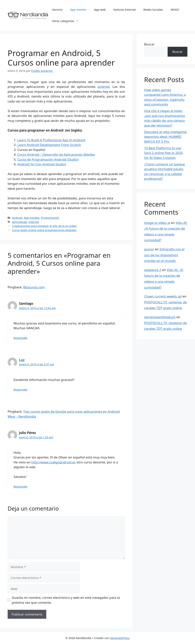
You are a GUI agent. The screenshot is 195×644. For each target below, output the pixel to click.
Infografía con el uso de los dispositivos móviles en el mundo (164, 255)
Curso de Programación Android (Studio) (48, 159)
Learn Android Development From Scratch (49, 145)
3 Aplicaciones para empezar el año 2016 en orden (44, 226)
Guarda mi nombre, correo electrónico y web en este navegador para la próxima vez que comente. (66, 600)
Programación (50, 218)
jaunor (149, 249)
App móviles (78, 10)
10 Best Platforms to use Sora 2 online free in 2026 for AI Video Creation (163, 153)
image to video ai (157, 223)
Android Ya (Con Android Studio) (42, 164)
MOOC (175, 10)
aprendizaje (20, 222)
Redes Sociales (153, 10)
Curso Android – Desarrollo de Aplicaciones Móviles (56, 154)
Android (17, 218)
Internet (34, 222)
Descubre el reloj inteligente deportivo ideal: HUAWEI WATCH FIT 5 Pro (165, 137)
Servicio (57, 10)
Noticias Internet (125, 10)
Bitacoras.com (34, 287)
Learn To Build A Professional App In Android (51, 140)
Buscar (149, 44)
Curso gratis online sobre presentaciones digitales (44, 230)
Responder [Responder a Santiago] (21, 338)
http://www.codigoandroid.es (53, 462)
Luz (22, 360)
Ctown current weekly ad (163, 296)
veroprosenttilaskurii (160, 317)
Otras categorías (67, 21)
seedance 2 (153, 270)
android (103, 87)
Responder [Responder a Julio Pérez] (21, 487)
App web (100, 10)
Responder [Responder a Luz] (21, 390)
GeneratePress (120, 638)
